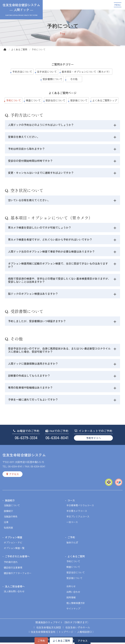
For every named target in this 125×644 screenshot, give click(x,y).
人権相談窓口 (84, 633)
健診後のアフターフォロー (18, 574)
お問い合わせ (73, 593)
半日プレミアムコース (78, 518)
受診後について (79, 100)
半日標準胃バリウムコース (80, 507)
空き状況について (47, 72)
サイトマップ (73, 610)
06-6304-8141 (15, 468)
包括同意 (8, 529)
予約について (73, 563)
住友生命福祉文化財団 (49, 629)
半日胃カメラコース (77, 512)
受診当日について (55, 100)
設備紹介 (8, 512)
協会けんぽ (72, 544)
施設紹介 (10, 502)
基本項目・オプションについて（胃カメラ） (86, 72)
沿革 (6, 523)
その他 (74, 79)
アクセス (83, 641)
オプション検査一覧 (14, 549)
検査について (33, 100)
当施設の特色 (11, 518)
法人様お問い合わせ (14, 593)
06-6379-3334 (26, 439)
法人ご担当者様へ (15, 588)
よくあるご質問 (19, 49)
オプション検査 (14, 539)
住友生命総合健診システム (24, 456)
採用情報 (71, 599)
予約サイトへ (93, 439)
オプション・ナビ (13, 544)
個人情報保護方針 (76, 604)
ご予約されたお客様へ (17, 558)
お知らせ (71, 588)
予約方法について (22, 72)
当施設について (12, 507)
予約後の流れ (11, 563)
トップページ (66, 633)
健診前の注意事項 (13, 569)
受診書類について (52, 79)
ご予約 (41, 641)
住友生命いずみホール (78, 629)
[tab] (115, 125)
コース (71, 502)
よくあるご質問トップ (105, 100)
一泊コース (72, 523)
